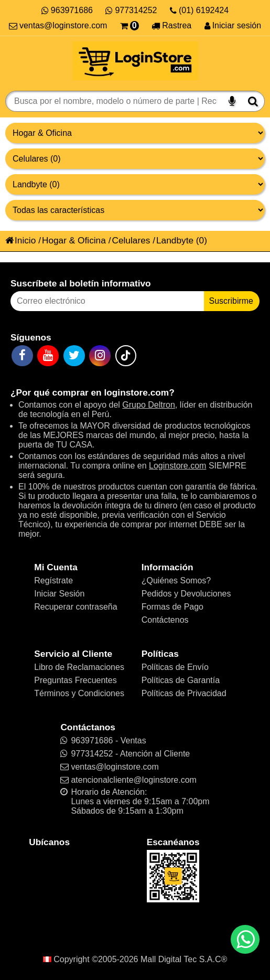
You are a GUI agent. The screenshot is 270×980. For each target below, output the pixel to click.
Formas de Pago (172, 607)
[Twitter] (74, 356)
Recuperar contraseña (75, 607)
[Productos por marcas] (135, 184)
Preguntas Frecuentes (75, 680)
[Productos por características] (135, 210)
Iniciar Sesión (59, 594)
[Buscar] (253, 101)
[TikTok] (126, 356)
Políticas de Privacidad (184, 693)
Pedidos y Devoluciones (186, 594)
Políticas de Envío (175, 667)
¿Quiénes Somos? (176, 580)
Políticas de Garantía (181, 680)
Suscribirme (231, 301)
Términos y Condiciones (79, 693)
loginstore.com (136, 392)
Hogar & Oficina (74, 240)
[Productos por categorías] (135, 159)
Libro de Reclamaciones (79, 667)
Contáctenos (165, 620)
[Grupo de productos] (135, 133)
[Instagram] (100, 356)
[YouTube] (48, 356)
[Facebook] (22, 356)
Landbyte (175, 240)
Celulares (131, 240)
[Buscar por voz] (232, 101)
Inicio (20, 240)
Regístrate (53, 580)
